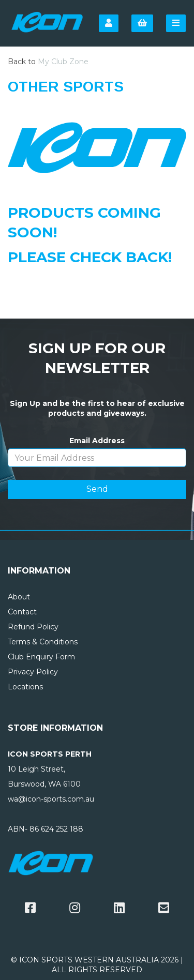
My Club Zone (63, 62)
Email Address (97, 441)
